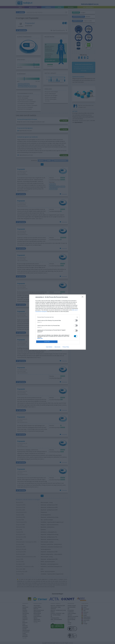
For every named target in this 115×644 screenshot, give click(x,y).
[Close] (83, 297)
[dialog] (57, 322)
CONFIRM (47, 342)
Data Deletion (49, 347)
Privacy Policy (66, 347)
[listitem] (57, 317)
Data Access (57, 347)
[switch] (76, 320)
